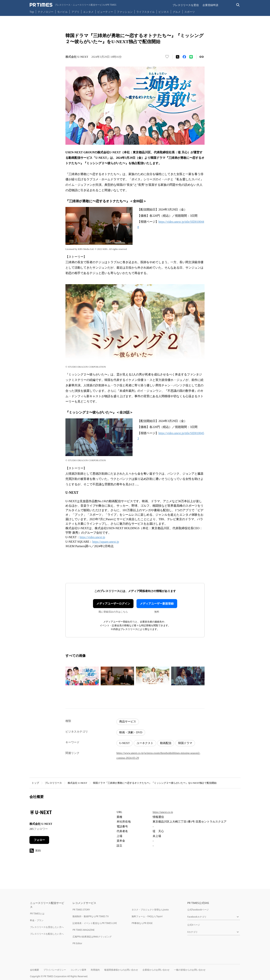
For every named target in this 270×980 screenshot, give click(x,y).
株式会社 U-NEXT (77, 783)
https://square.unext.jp (106, 542)
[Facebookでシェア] (184, 57)
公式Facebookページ (198, 910)
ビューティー (105, 12)
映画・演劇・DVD (131, 732)
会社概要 (34, 970)
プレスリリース (53, 783)
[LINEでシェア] (191, 57)
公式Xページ (194, 925)
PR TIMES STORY (81, 910)
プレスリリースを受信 (186, 5)
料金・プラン (37, 920)
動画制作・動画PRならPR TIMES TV (91, 916)
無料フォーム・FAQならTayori (147, 916)
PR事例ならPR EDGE (142, 923)
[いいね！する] (167, 57)
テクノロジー (46, 12)
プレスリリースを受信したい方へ (47, 927)
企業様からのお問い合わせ (156, 970)
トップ (35, 783)
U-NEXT (124, 743)
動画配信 (166, 743)
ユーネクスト (145, 743)
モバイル (62, 12)
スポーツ (190, 12)
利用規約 (95, 970)
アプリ (75, 12)
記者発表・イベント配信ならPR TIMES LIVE (95, 923)
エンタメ (88, 12)
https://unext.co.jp (163, 812)
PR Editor (77, 943)
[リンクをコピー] (202, 57)
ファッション (125, 12)
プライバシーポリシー (55, 970)
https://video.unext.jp (92, 537)
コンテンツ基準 (78, 970)
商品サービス (128, 722)
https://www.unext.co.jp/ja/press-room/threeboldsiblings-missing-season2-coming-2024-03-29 (158, 755)
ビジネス (164, 12)
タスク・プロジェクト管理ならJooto (150, 910)
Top (32, 12)
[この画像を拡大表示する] (82, 676)
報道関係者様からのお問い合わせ (121, 970)
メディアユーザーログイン (113, 604)
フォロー (39, 840)
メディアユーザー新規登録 (157, 604)
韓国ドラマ (185, 743)
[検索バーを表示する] (238, 5)
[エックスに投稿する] (178, 57)
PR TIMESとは (37, 914)
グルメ (177, 12)
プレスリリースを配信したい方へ (47, 934)
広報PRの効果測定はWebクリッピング (92, 937)
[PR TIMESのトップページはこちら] (73, 5)
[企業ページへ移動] (41, 813)
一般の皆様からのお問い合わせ (190, 970)
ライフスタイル (145, 12)
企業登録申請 (210, 5)
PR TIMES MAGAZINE (84, 930)
